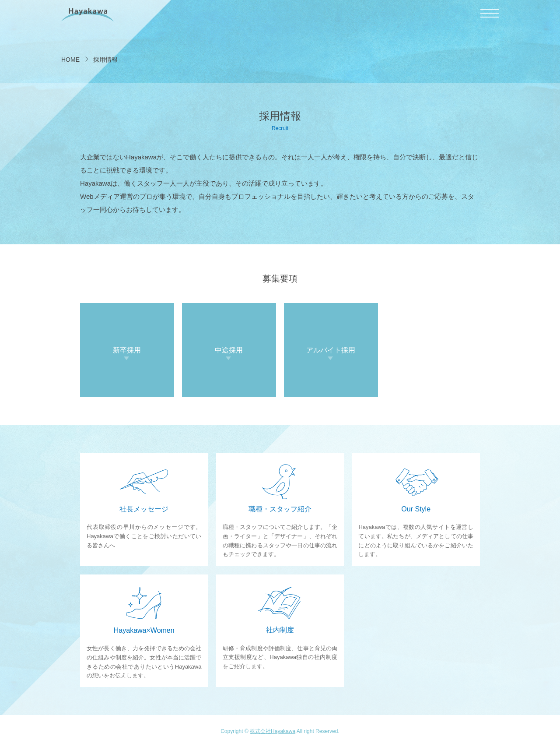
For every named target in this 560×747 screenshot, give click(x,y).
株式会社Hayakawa (273, 731)
